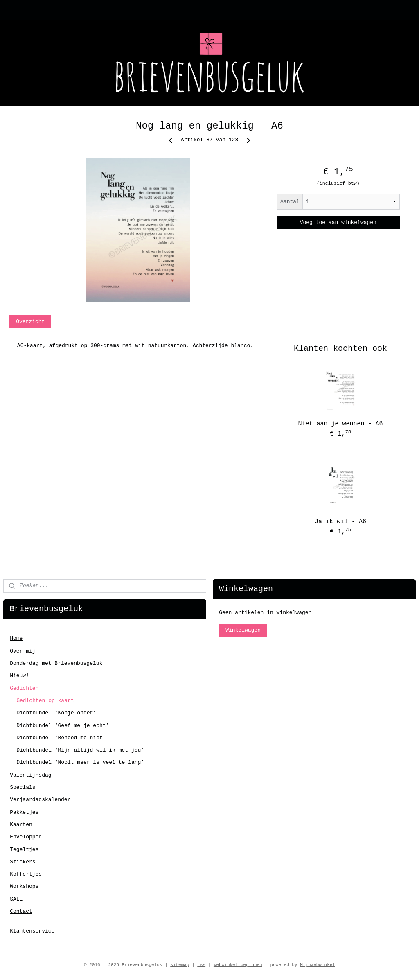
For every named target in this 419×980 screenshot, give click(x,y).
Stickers (23, 862)
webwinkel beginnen (238, 965)
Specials (23, 787)
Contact (21, 911)
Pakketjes (24, 812)
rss (201, 965)
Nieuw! (19, 676)
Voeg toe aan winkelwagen (338, 222)
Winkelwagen (243, 630)
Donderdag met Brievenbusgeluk (56, 663)
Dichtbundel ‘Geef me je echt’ (63, 726)
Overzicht (30, 322)
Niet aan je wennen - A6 (340, 424)
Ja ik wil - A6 (340, 522)
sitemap (180, 965)
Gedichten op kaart (45, 701)
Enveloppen (26, 837)
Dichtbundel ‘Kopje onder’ (56, 713)
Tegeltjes (24, 850)
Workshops (24, 886)
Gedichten (24, 688)
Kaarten (21, 825)
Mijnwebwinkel (318, 965)
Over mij (23, 651)
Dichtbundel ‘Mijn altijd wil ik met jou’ (80, 750)
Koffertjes (26, 874)
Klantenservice (32, 931)
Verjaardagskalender (40, 800)
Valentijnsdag (30, 775)
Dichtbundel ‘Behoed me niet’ (61, 738)
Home (16, 638)
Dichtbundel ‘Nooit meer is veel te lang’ (80, 762)
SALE (16, 899)
